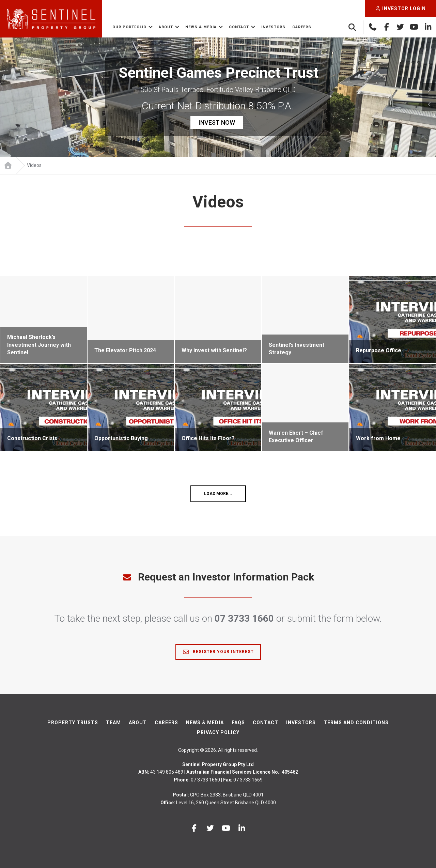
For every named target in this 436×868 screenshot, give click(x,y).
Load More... (218, 494)
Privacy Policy (218, 732)
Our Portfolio (129, 27)
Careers (302, 27)
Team (113, 723)
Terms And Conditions (356, 723)
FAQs (238, 723)
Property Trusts (73, 723)
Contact (239, 27)
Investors (273, 27)
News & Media (201, 27)
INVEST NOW (217, 122)
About (166, 27)
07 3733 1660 (244, 618)
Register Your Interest (218, 652)
